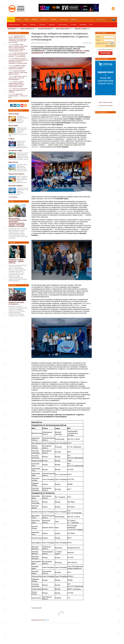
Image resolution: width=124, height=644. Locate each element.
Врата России (13, 162)
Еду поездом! (13, 126)
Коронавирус (12, 29)
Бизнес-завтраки (63, 25)
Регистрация (106, 53)
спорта (51, 119)
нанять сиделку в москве (105, 102)
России (41, 106)
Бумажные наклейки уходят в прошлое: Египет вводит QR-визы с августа (18, 72)
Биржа (25, 25)
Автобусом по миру (15, 151)
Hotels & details (14, 114)
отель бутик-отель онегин (106, 106)
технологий (71, 529)
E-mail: (98, 37)
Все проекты (14, 197)
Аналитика (44, 19)
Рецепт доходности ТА (27, 29)
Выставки (74, 25)
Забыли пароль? (110, 46)
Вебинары (33, 25)
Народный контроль (14, 25)
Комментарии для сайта (40, 620)
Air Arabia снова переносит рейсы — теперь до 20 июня (18, 96)
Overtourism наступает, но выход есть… (16, 303)
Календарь (42, 25)
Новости (11, 19)
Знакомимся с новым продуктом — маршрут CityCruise (16, 261)
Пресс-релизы (64, 19)
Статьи (26, 19)
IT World (11, 139)
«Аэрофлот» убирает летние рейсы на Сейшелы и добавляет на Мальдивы (17, 67)
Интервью (34, 19)
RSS (91, 25)
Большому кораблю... (16, 186)
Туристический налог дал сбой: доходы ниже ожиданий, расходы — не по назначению (18, 55)
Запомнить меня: (101, 43)
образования (42, 119)
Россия (57, 117)
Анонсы (19, 19)
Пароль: (99, 40)
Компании (74, 19)
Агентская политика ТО (45, 29)
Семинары (52, 25)
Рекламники (83, 25)
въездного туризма (66, 211)
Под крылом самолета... (17, 174)
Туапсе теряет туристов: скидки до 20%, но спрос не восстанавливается (18, 78)
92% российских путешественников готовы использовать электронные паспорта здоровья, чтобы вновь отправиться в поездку (18, 222)
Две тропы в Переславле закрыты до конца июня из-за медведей (18, 90)
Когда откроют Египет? (63, 29)
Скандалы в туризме (81, 29)
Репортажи (53, 19)
